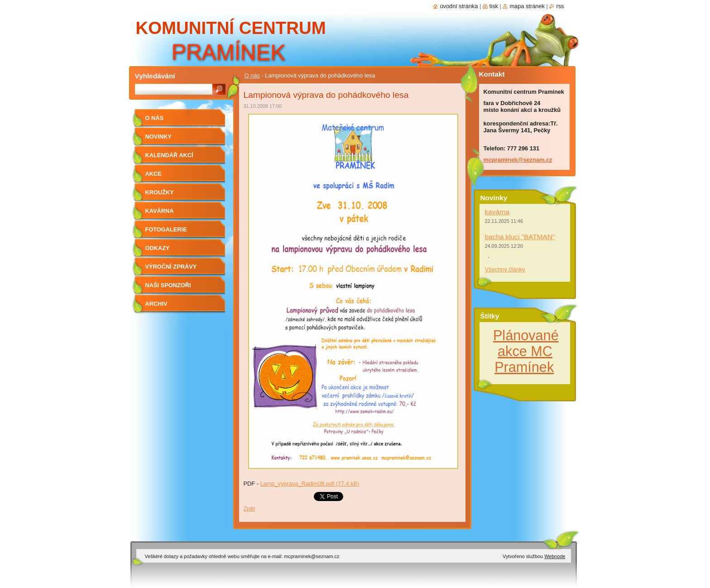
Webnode (555, 556)
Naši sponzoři (168, 285)
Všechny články (505, 269)
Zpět (249, 508)
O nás (252, 75)
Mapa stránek (527, 6)
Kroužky (160, 192)
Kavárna (160, 211)
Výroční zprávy (171, 267)
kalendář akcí (169, 155)
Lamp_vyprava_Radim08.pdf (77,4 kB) (309, 484)
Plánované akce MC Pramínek (526, 351)
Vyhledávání (155, 76)
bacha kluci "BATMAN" (520, 237)
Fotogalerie (166, 229)
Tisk (494, 6)
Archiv (156, 304)
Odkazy (158, 248)
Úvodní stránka (459, 6)
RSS (560, 6)
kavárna (497, 212)
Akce (154, 174)
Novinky (158, 137)
